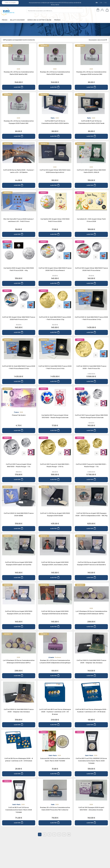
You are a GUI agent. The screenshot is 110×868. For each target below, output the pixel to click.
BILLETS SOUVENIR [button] (17, 20)
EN (101, 3)
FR (97, 3)
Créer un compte (10, 2)
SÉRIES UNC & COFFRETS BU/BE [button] (39, 20)
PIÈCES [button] (5, 20)
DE (106, 3)
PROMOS (57, 20)
